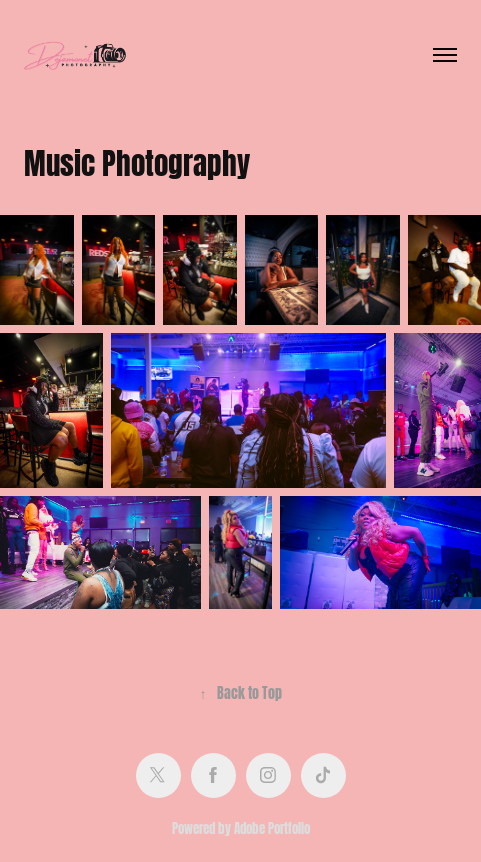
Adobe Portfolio (272, 827)
